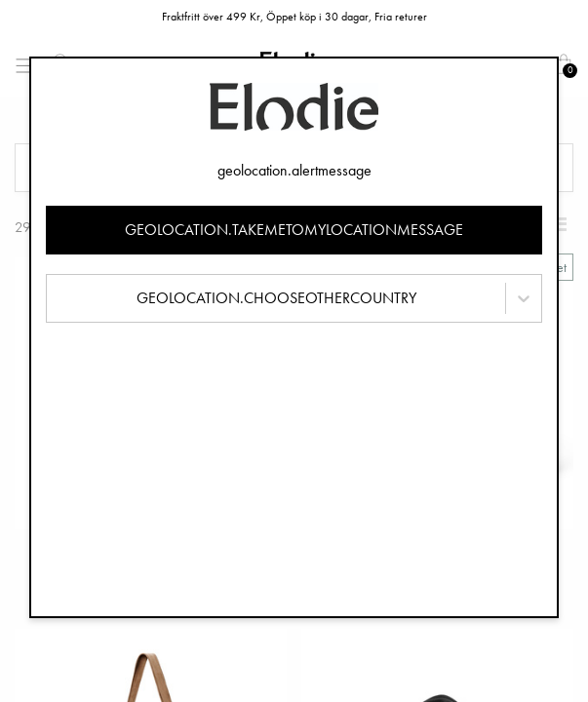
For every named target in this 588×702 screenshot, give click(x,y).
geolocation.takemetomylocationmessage (294, 230)
